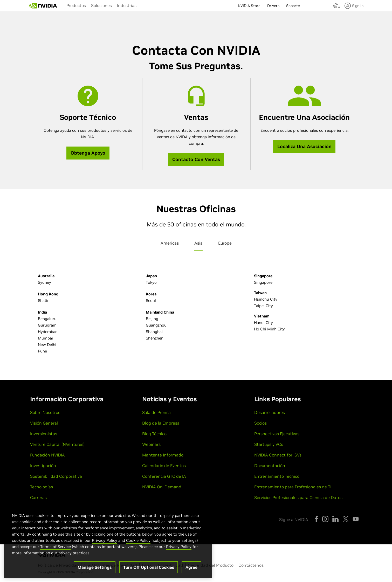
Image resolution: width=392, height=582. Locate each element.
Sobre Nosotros (45, 412)
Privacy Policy (105, 543)
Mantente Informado (163, 455)
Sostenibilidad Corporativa (56, 476)
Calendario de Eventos (164, 466)
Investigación (43, 466)
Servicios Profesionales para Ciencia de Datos (298, 497)
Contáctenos (251, 565)
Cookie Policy (138, 543)
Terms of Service (56, 549)
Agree (191, 570)
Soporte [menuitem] (293, 6)
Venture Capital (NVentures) (57, 444)
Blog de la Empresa (161, 423)
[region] (108, 543)
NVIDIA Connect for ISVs (278, 455)
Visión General (44, 423)
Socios (260, 423)
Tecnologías (42, 487)
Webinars (151, 444)
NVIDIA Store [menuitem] (249, 6)
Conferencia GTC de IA (164, 476)
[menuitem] (76, 5)
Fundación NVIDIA (47, 455)
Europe (225, 243)
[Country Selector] (336, 7)
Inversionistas (44, 434)
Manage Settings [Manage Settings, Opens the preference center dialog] (95, 570)
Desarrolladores (270, 412)
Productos (76, 5)
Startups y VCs (269, 444)
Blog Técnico (154, 434)
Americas (170, 243)
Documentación (270, 466)
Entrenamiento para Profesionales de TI (293, 487)
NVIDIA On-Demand (162, 487)
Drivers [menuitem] (273, 6)
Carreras (38, 497)
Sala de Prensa (156, 412)
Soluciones (101, 5)
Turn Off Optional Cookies (149, 570)
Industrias (127, 5)
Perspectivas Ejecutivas (277, 434)
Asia (198, 243)
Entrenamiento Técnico (277, 476)
